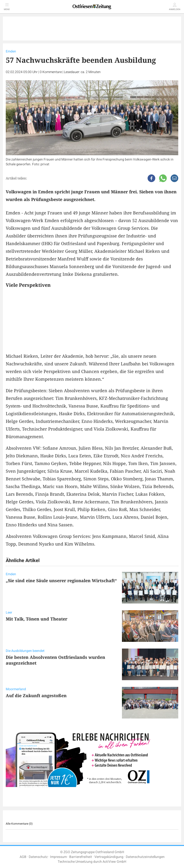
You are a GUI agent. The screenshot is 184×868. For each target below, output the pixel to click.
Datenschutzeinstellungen (145, 857)
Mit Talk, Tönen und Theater (37, 619)
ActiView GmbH (114, 862)
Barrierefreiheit (81, 857)
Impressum (58, 857)
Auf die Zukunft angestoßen (36, 696)
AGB (23, 857)
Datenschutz (38, 857)
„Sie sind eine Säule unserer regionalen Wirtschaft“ (61, 581)
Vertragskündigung (109, 857)
